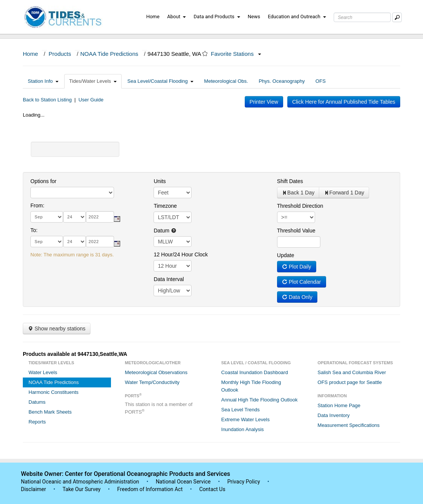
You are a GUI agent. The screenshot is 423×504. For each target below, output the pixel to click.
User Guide (91, 100)
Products (60, 54)
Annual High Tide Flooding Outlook (259, 400)
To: (34, 230)
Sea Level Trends (240, 410)
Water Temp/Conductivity (152, 382)
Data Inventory (334, 415)
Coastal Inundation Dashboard (255, 372)
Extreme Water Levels (245, 419)
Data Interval (169, 279)
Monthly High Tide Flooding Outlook (251, 386)
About (177, 17)
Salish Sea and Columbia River (352, 372)
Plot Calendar (302, 282)
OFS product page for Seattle (350, 382)
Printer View (264, 102)
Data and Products (217, 17)
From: (37, 205)
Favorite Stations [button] (236, 54)
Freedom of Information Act (150, 489)
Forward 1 (344, 193)
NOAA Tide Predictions (109, 54)
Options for (43, 181)
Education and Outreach (297, 17)
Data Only (297, 297)
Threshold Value (296, 231)
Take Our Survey (82, 489)
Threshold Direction (300, 206)
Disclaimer (33, 489)
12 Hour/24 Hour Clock (181, 254)
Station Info (43, 81)
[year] (100, 217)
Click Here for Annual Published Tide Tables (344, 102)
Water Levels (43, 372)
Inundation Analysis (242, 429)
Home (153, 17)
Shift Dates (290, 181)
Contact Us (212, 489)
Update (286, 255)
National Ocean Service (183, 482)
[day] (74, 217)
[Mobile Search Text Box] (397, 17)
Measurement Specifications (349, 425)
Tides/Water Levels (93, 81)
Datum (165, 231)
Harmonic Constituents (54, 392)
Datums (37, 402)
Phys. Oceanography (282, 81)
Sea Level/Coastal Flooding (160, 81)
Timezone (165, 206)
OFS (321, 81)
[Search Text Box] (362, 17)
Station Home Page (339, 405)
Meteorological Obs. (226, 81)
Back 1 (298, 193)
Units (160, 181)
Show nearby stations (57, 329)
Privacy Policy (244, 482)
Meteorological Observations (156, 372)
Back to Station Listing (47, 100)
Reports (37, 422)
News (254, 17)
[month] (47, 217)
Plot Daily (297, 267)
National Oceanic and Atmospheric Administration (80, 482)
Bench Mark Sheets (50, 412)
